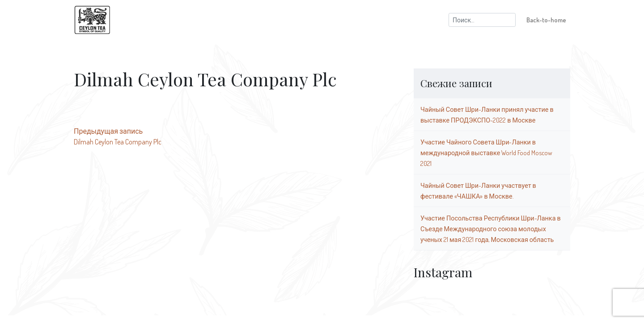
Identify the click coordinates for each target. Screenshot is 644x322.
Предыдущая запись (108, 131)
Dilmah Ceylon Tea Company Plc (118, 142)
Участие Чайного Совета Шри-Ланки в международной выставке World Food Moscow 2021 (486, 153)
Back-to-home (546, 20)
